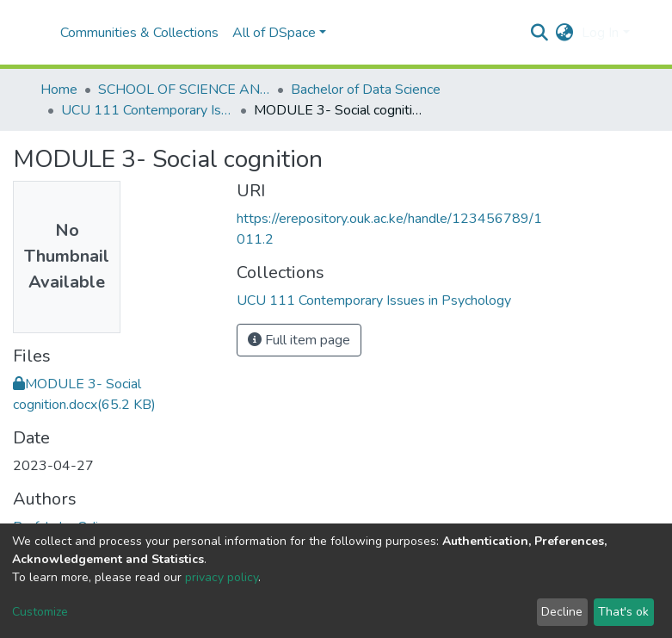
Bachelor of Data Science (366, 90)
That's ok (623, 612)
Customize (40, 612)
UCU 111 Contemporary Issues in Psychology (147, 110)
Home (59, 90)
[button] (564, 33)
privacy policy (222, 577)
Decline (562, 612)
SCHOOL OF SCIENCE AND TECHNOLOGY (184, 90)
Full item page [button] (299, 340)
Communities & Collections (139, 33)
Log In (600, 33)
